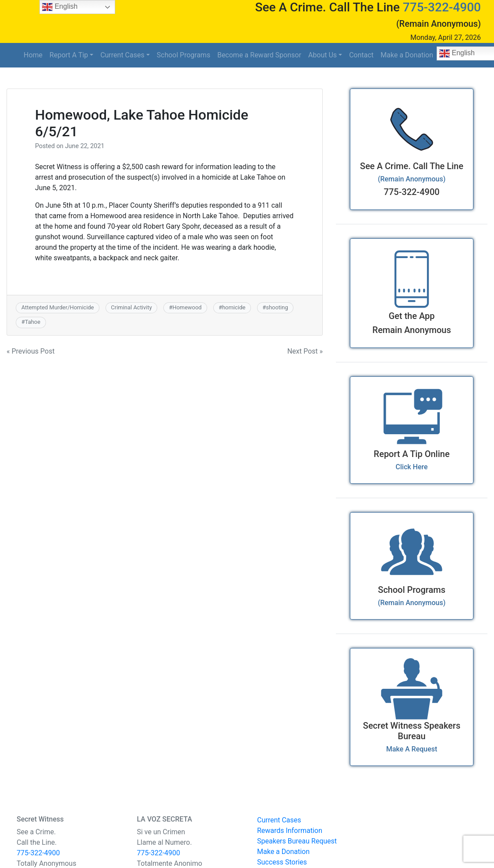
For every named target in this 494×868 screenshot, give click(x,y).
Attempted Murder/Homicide (58, 307)
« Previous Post (31, 351)
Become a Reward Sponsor (259, 55)
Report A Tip (69, 55)
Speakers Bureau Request (297, 841)
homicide (234, 307)
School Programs (183, 55)
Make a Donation (407, 55)
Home (33, 55)
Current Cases (122, 55)
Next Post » (305, 351)
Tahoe (33, 322)
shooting (277, 307)
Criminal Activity (131, 307)
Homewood (187, 307)
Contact (361, 55)
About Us (323, 55)
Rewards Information (290, 831)
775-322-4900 (442, 7)
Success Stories (282, 862)
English (60, 7)
